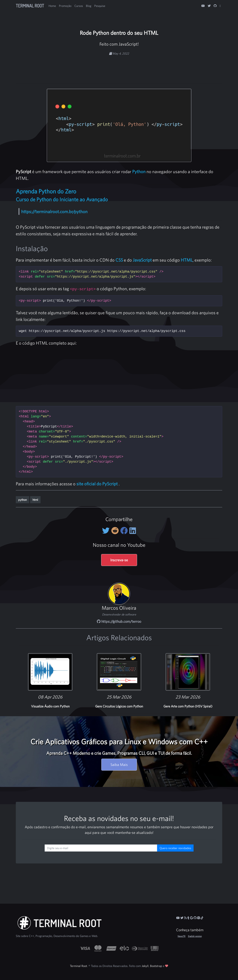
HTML (187, 260)
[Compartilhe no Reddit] (116, 531)
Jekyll (145, 966)
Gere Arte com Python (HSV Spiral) (188, 706)
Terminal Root (30, 6)
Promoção (65, 6)
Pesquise (100, 6)
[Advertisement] (119, 67)
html (35, 500)
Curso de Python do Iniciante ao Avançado (62, 199)
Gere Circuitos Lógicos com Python (119, 706)
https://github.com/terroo (119, 621)
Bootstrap (156, 966)
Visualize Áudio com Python (50, 706)
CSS (119, 260)
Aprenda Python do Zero (46, 191)
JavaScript (142, 260)
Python (139, 171)
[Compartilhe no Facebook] (125, 531)
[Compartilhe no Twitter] (107, 531)
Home (52, 6)
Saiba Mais (119, 765)
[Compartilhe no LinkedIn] (133, 531)
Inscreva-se (119, 560)
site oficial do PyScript (97, 484)
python (22, 500)
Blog (89, 6)
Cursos (79, 6)
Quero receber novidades (175, 848)
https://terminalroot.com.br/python (54, 211)
